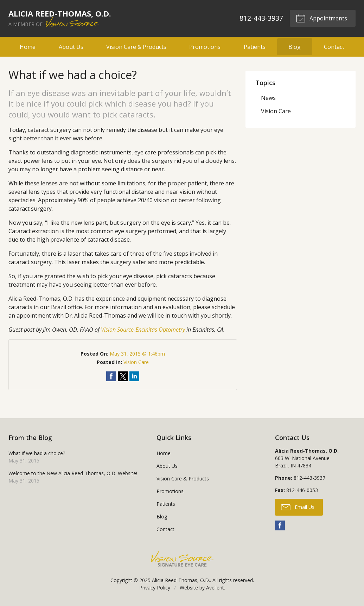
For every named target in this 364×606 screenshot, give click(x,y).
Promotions (205, 47)
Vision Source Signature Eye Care (182, 558)
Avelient (215, 588)
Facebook (280, 525)
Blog (295, 47)
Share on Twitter (123, 376)
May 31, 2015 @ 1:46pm (137, 354)
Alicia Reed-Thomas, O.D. (181, 580)
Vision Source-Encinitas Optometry (143, 330)
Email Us (298, 507)
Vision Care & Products (136, 47)
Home (28, 47)
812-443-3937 (261, 18)
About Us (71, 47)
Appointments (321, 18)
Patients (255, 47)
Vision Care (136, 362)
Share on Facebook (111, 376)
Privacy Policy (155, 588)
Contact (334, 47)
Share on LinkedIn (134, 376)
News (268, 98)
